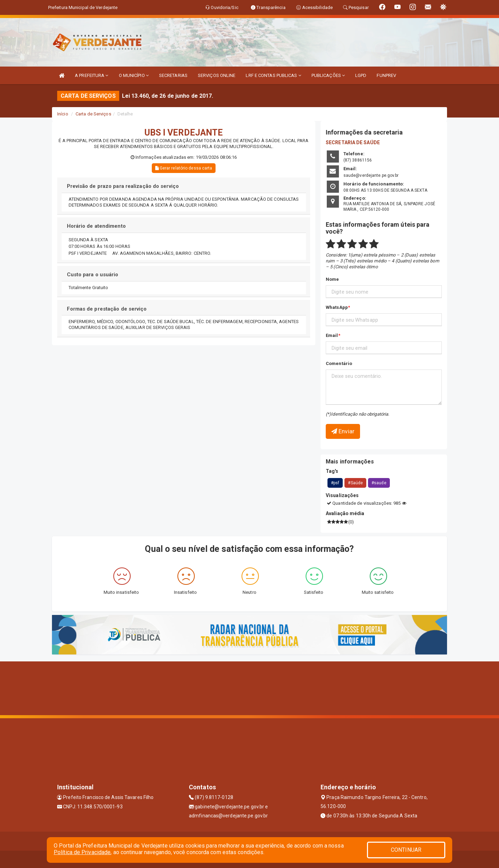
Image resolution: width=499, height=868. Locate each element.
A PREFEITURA (91, 75)
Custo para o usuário (93, 275)
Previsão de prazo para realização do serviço (123, 186)
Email (332, 335)
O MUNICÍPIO (134, 75)
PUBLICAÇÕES (328, 75)
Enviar (343, 431)
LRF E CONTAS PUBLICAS (273, 75)
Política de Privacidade (82, 852)
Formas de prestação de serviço (107, 309)
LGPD (361, 75)
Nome (332, 279)
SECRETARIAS (173, 75)
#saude (379, 483)
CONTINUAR (406, 850)
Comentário (339, 363)
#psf (335, 483)
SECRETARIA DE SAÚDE (353, 142)
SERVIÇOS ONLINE (217, 75)
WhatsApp (337, 307)
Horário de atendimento (96, 226)
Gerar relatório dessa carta (184, 168)
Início (63, 114)
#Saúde (355, 483)
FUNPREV (386, 75)
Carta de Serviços (93, 114)
